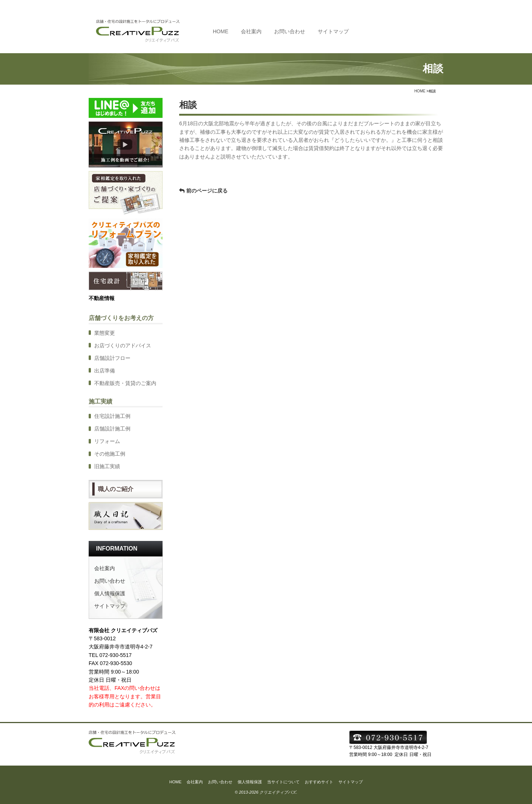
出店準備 (105, 371)
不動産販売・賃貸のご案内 (125, 383)
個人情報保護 (110, 593)
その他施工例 (110, 454)
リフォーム (107, 441)
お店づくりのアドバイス (123, 345)
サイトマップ (333, 31)
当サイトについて (283, 782)
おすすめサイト (319, 782)
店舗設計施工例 (112, 429)
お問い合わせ (290, 31)
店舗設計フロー (112, 358)
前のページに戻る (207, 191)
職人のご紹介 (116, 489)
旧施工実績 (107, 466)
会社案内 (251, 31)
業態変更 (105, 333)
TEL (407, 31)
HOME (221, 31)
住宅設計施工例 (112, 416)
